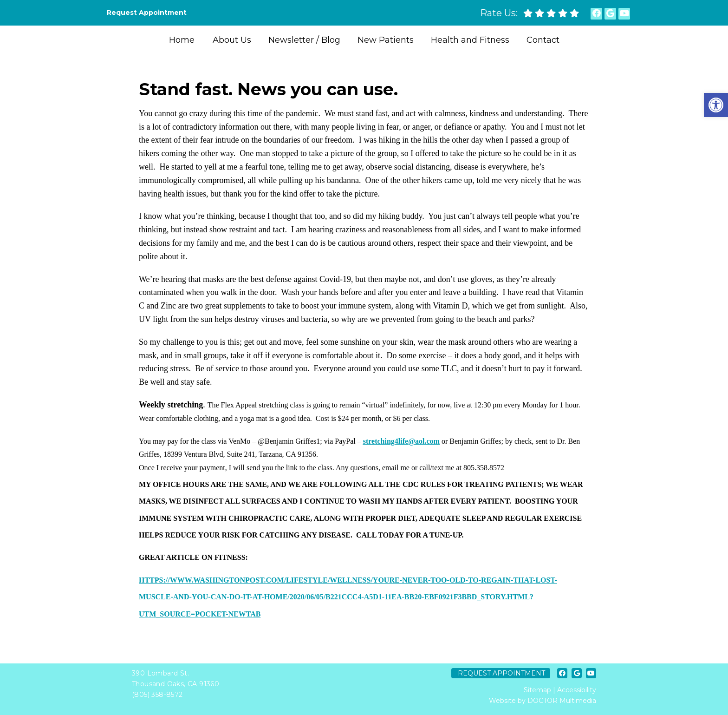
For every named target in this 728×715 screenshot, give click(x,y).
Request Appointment (147, 13)
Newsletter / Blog (304, 40)
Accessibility (577, 690)
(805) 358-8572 (157, 695)
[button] (716, 105)
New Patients (386, 40)
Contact (543, 40)
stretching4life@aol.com (401, 441)
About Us (232, 40)
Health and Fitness (470, 40)
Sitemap (537, 690)
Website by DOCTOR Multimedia (543, 701)
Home (182, 40)
